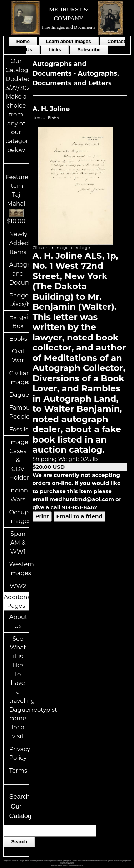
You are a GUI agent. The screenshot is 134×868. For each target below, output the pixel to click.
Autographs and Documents (19, 273)
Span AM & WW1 (18, 543)
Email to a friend (80, 516)
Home (23, 41)
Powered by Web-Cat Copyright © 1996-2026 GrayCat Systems (67, 865)
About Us (18, 621)
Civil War (18, 356)
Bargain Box (19, 321)
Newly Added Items (19, 243)
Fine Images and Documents (69, 27)
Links (55, 50)
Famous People (19, 412)
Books (18, 339)
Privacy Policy (19, 753)
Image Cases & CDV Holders (19, 460)
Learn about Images (69, 41)
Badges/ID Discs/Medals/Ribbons (19, 300)
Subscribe (89, 50)
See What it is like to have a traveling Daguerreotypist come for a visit (19, 687)
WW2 (18, 586)
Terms (18, 771)
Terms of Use (71, 864)
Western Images (19, 569)
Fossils (19, 429)
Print (42, 516)
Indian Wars (18, 495)
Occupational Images (19, 517)
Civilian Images (19, 378)
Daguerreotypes (19, 395)
